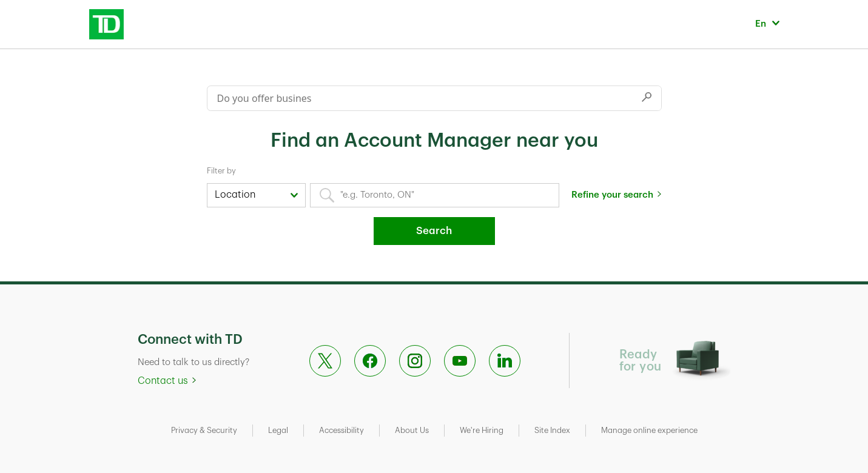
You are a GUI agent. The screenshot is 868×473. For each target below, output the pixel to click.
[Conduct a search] (420, 98)
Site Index (552, 430)
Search (434, 231)
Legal (278, 430)
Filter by (221, 171)
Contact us (163, 381)
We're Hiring (482, 430)
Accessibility (341, 430)
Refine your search (612, 195)
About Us (412, 430)
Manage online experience (649, 430)
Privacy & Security (204, 430)
